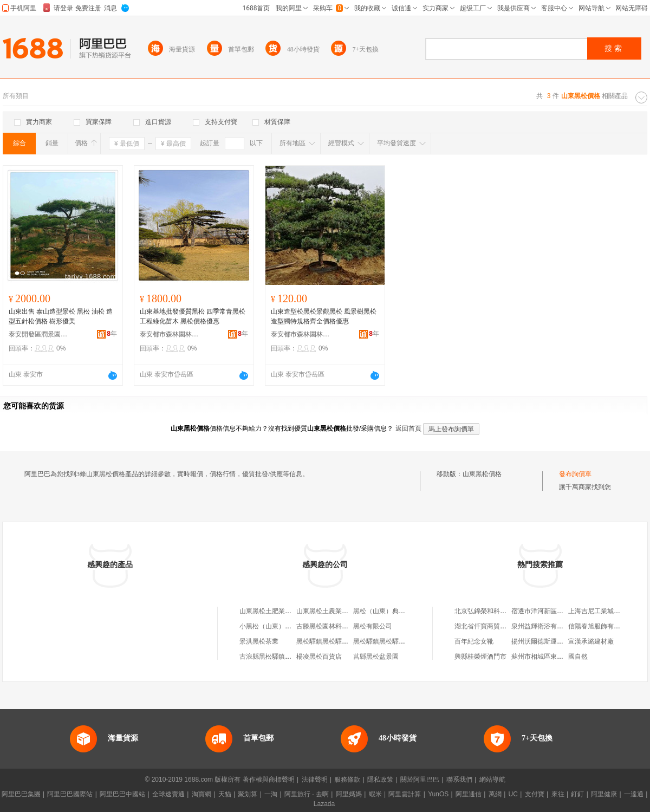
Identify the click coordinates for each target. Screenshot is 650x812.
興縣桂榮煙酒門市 (480, 657)
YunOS (438, 794)
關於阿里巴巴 (420, 779)
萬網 (495, 794)
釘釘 (577, 794)
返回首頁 (408, 428)
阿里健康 (604, 794)
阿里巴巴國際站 (70, 794)
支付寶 (535, 794)
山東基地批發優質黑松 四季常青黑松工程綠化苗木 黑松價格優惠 (193, 316)
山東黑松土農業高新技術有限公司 (345, 611)
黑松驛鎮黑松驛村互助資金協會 (342, 641)
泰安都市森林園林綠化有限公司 (170, 334)
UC (513, 794)
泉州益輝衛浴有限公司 (544, 626)
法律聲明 (315, 779)
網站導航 (492, 779)
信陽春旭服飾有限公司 (601, 626)
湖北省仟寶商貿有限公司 (490, 626)
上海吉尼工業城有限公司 (604, 611)
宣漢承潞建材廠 (591, 641)
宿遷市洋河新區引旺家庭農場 (554, 611)
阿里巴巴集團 (21, 794)
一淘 (271, 794)
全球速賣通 (168, 794)
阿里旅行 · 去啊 (307, 794)
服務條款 (347, 779)
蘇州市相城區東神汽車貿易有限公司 (563, 657)
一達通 (634, 794)
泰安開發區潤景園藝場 (38, 334)
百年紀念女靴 (474, 641)
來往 (558, 794)
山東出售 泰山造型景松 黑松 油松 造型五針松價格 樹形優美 (61, 316)
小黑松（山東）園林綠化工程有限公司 (295, 626)
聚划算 (248, 794)
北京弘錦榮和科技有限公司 (493, 611)
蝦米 (375, 794)
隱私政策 (380, 779)
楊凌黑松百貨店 (319, 657)
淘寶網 (201, 794)
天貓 (225, 794)
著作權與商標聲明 (269, 779)
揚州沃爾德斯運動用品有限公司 (557, 641)
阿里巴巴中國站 (122, 794)
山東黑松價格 (482, 474)
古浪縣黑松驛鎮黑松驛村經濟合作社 (291, 657)
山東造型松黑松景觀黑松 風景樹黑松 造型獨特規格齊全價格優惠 (324, 316)
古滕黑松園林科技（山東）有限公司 (348, 626)
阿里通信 (469, 794)
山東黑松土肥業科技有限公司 (282, 611)
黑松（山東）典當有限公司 (392, 611)
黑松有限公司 (373, 626)
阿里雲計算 (405, 794)
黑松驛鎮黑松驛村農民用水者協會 (402, 641)
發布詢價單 (575, 474)
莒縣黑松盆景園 (376, 657)
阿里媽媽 (349, 794)
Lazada (324, 804)
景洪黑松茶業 (259, 641)
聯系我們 (459, 779)
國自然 (578, 657)
